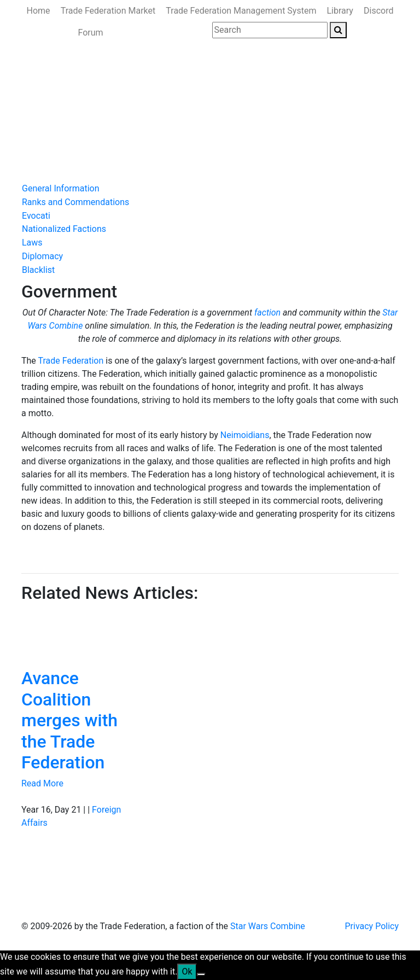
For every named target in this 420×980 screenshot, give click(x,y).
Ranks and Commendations (75, 202)
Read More (42, 783)
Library (340, 11)
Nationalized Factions (64, 229)
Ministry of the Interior (272, 127)
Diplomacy (42, 256)
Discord (378, 11)
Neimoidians (245, 435)
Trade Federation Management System (241, 11)
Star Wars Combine (268, 926)
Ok (187, 972)
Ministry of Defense (183, 127)
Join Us (113, 148)
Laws (32, 243)
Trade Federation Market (108, 11)
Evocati (36, 216)
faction (267, 313)
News (69, 127)
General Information (61, 188)
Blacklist (38, 270)
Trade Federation (71, 361)
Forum (90, 33)
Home (39, 11)
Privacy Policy (372, 926)
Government (112, 127)
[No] (201, 975)
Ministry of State (58, 148)
